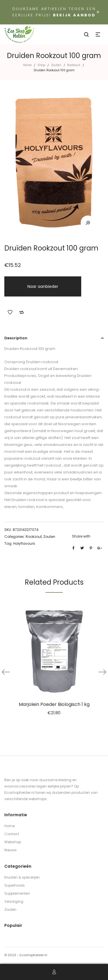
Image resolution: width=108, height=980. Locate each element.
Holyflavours (24, 543)
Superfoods (15, 885)
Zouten (56, 65)
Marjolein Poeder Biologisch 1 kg (54, 704)
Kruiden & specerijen (22, 877)
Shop (41, 65)
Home (27, 65)
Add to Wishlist (10, 312)
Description (16, 338)
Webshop (13, 842)
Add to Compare (22, 312)
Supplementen (17, 893)
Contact (12, 834)
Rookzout (74, 65)
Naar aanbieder (43, 286)
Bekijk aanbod (74, 15)
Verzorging (14, 901)
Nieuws (11, 850)
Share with (81, 536)
